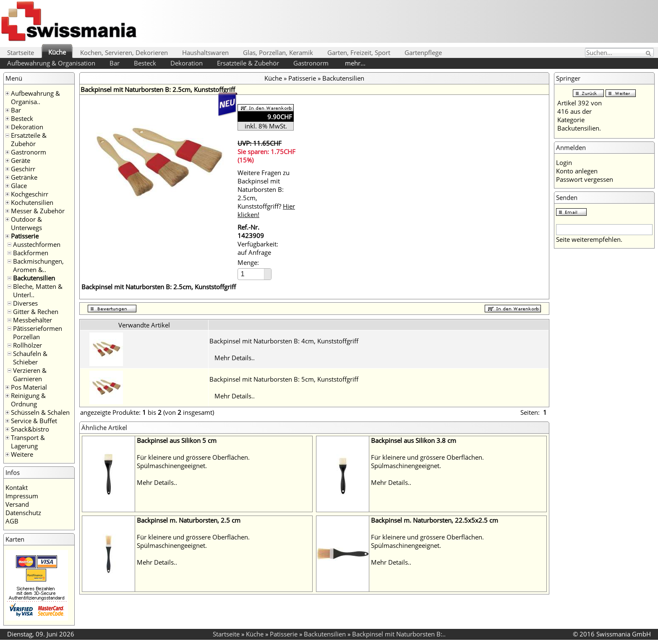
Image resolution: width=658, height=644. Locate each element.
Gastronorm (311, 63)
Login (564, 162)
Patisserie (25, 236)
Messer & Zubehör (38, 211)
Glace (19, 186)
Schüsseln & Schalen (40, 412)
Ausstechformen (37, 244)
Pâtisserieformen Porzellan (38, 332)
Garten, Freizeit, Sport (359, 52)
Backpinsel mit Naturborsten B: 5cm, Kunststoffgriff (284, 379)
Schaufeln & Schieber (30, 358)
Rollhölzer (27, 345)
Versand (17, 504)
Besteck (145, 63)
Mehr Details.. (235, 358)
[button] (268, 271)
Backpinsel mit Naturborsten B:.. (399, 634)
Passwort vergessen (585, 179)
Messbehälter (33, 320)
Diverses (25, 303)
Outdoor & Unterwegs (26, 223)
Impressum (22, 496)
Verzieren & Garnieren (30, 374)
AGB (12, 521)
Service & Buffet (34, 421)
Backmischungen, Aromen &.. (38, 265)
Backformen (31, 253)
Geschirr (23, 169)
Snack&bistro (30, 429)
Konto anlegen (577, 171)
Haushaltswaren (205, 52)
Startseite (21, 52)
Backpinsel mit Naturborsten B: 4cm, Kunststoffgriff (284, 341)
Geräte (21, 160)
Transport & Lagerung (28, 442)
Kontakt (17, 487)
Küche (57, 52)
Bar (115, 63)
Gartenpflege (423, 52)
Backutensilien (34, 278)
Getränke (24, 177)
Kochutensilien (32, 202)
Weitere (22, 454)
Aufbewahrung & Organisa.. (35, 97)
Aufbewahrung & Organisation (51, 63)
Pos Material (29, 387)
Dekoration (187, 63)
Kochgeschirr (30, 194)
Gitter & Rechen (36, 312)
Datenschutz (23, 513)
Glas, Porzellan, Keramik (278, 52)
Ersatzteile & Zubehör (248, 63)
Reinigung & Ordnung (28, 400)
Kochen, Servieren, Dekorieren (124, 52)
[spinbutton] (251, 274)
